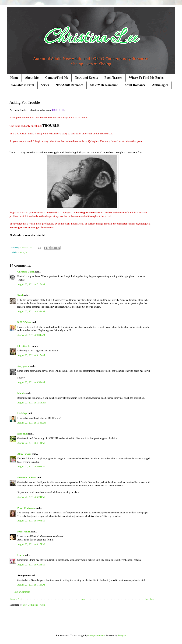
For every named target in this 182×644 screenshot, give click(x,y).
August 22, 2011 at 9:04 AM (31, 335)
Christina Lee (24, 346)
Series (45, 85)
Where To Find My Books (146, 78)
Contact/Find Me (57, 78)
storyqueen (23, 366)
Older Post (149, 599)
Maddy (21, 393)
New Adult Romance (69, 85)
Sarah (20, 295)
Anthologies (160, 85)
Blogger (122, 636)
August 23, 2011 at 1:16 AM (31, 585)
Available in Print (22, 85)
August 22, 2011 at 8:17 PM (31, 544)
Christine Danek (26, 272)
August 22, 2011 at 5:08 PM (31, 467)
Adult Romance (135, 85)
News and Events (86, 78)
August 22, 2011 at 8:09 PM (31, 521)
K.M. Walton (24, 322)
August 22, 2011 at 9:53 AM (31, 382)
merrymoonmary (97, 636)
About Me (32, 78)
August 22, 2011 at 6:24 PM (31, 497)
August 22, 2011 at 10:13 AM (32, 403)
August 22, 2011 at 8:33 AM (31, 312)
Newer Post (16, 599)
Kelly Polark (24, 532)
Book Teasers (113, 78)
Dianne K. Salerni (27, 478)
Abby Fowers (24, 454)
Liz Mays (22, 413)
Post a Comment (22, 592)
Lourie (21, 555)
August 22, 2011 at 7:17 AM (31, 284)
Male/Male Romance (104, 85)
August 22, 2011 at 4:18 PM (31, 443)
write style (22, 252)
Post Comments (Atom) (35, 605)
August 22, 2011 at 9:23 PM (31, 565)
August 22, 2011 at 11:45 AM (32, 423)
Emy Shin (22, 434)
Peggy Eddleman (26, 508)
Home (14, 78)
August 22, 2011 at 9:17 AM (31, 355)
